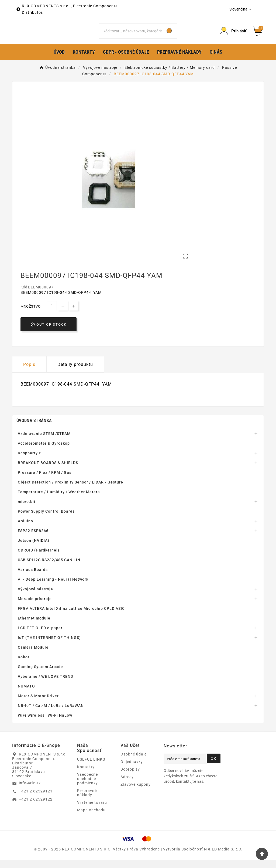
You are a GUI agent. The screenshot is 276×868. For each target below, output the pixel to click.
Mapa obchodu (91, 818)
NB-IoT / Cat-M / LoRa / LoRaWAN (51, 714)
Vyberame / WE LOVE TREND (46, 685)
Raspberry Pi (30, 461)
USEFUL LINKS (91, 768)
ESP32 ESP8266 (33, 539)
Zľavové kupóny (136, 793)
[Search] (170, 35)
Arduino (25, 529)
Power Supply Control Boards (46, 520)
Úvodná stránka (34, 429)
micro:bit (27, 510)
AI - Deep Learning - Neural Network (53, 588)
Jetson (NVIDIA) (34, 549)
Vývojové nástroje (35, 597)
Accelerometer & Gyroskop (44, 452)
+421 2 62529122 (36, 808)
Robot (24, 665)
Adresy (127, 785)
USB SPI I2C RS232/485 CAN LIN (49, 568)
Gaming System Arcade (40, 675)
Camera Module (33, 656)
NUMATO (26, 695)
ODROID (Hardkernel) (39, 559)
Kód (24, 296)
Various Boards (33, 578)
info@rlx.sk (30, 792)
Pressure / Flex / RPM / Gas (45, 481)
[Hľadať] (131, 35)
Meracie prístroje (35, 607)
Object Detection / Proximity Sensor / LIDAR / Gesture (70, 491)
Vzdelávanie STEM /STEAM (44, 442)
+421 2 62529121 (36, 800)
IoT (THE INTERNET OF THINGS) (49, 646)
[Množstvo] (52, 315)
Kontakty (86, 775)
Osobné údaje (134, 763)
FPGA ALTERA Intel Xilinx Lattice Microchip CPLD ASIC (71, 617)
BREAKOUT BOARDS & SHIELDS (48, 471)
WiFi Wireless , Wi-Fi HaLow (45, 724)
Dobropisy (130, 778)
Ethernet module (34, 627)
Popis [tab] (29, 373)
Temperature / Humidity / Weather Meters (59, 500)
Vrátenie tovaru (92, 811)
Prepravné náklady (87, 801)
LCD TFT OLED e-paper (40, 636)
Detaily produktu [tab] (75, 373)
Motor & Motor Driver (38, 704)
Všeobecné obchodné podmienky (87, 787)
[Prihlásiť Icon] (233, 35)
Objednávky (132, 770)
